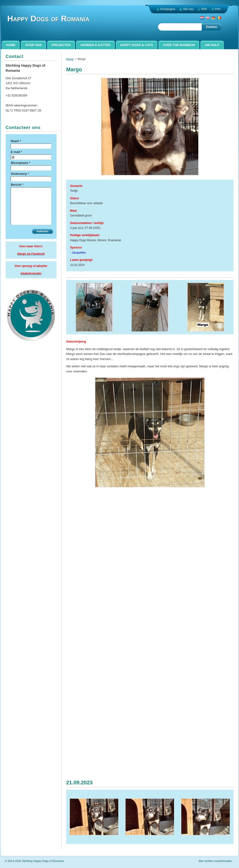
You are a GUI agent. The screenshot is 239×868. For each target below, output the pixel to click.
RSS (204, 9)
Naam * (16, 141)
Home (70, 59)
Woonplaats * (20, 163)
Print (218, 9)
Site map (188, 9)
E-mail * (16, 152)
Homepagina (168, 9)
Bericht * (17, 185)
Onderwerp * (20, 174)
